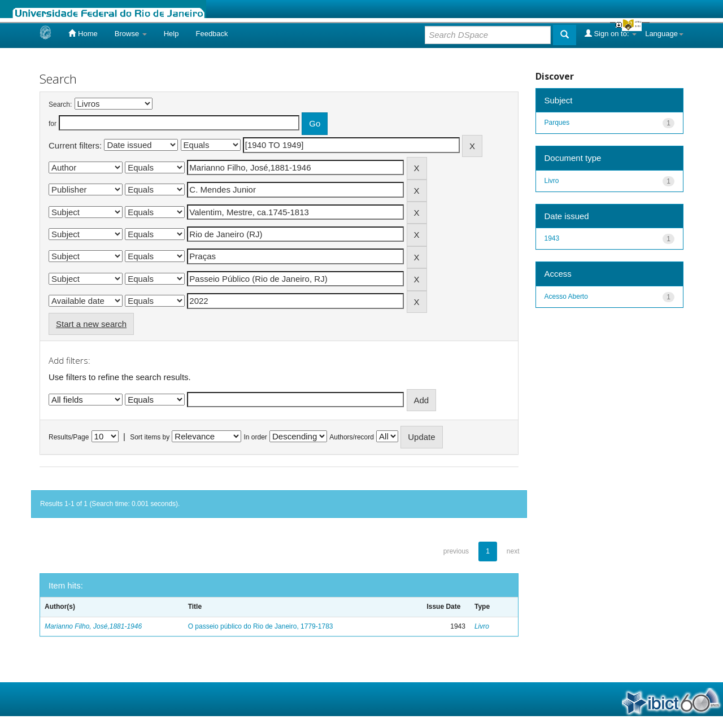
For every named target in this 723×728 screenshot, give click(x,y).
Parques (557, 123)
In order (256, 437)
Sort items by (150, 437)
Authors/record (352, 437)
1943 (552, 238)
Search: (60, 104)
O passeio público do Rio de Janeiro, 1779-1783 (261, 626)
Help (171, 34)
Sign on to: (611, 33)
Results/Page (69, 437)
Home (83, 33)
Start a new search (91, 324)
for (53, 124)
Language (664, 34)
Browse (131, 34)
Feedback (212, 34)
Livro (482, 626)
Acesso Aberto (566, 297)
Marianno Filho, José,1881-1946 (93, 626)
